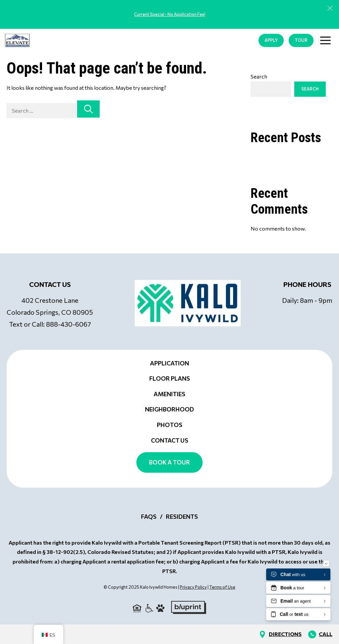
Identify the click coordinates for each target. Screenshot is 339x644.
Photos (170, 425)
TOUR (301, 40)
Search (259, 76)
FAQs (149, 516)
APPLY (271, 40)
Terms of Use (222, 587)
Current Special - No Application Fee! (170, 14)
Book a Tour (169, 462)
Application (169, 363)
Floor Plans (170, 378)
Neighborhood (169, 409)
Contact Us (170, 440)
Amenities (169, 394)
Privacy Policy (193, 587)
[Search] (88, 109)
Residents (182, 516)
